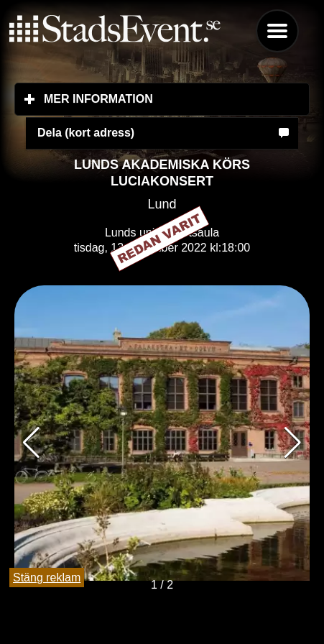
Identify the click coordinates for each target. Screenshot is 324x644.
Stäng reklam (47, 578)
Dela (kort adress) (86, 133)
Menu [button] (277, 31)
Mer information (177, 98)
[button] (293, 443)
